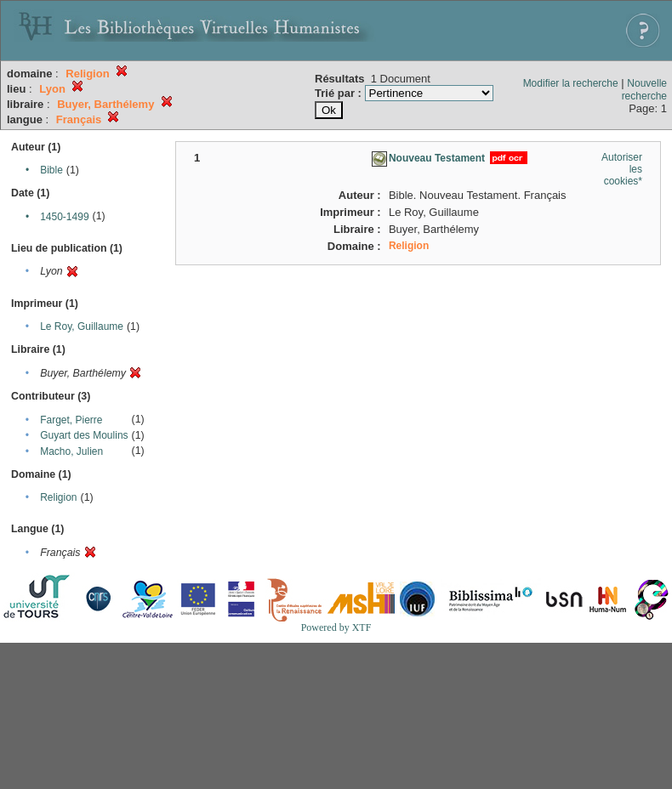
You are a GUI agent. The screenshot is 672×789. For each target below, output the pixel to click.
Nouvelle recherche (644, 90)
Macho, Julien (71, 451)
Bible (51, 170)
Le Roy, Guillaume (82, 326)
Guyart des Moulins (84, 435)
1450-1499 (64, 217)
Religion (58, 497)
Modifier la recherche (571, 83)
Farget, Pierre (71, 420)
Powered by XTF (336, 627)
